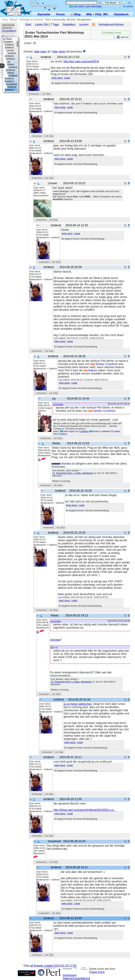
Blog (76, 14)
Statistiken (69, 25)
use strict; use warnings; (86, 6)
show (62, 52)
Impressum (70, 975)
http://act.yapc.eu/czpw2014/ (81, 61)
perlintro (85, 431)
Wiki (89, 14)
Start (5, 19)
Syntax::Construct (104, 364)
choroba (61, 464)
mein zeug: (57, 78)
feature (90, 370)
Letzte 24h (42, 25)
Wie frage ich (69, 431)
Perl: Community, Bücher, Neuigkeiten (68, 19)
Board (14, 19)
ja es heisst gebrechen (78, 704)
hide (37, 52)
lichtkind (58, 404)
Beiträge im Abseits (31, 19)
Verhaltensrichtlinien (111, 25)
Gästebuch (121, 14)
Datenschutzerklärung (76, 978)
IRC (106, 14)
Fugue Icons (97, 972)
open (43, 52)
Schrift (128, 6)
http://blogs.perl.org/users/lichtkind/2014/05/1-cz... (85, 810)
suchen (84, 25)
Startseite (44, 14)
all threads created (53, 966)
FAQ (98, 14)
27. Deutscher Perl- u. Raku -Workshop (73, 473)
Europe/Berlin (9, 31)
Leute (67, 78)
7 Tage (55, 25)
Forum (60, 14)
